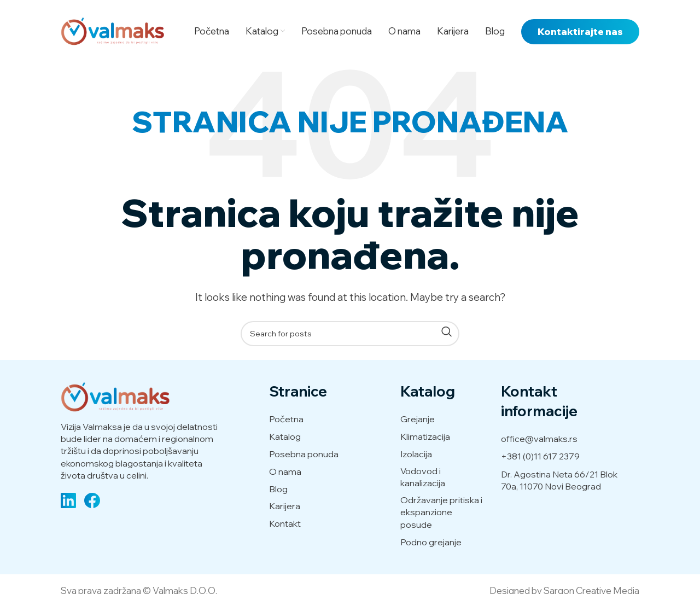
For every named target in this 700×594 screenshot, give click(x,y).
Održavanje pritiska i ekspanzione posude (441, 512)
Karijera (285, 506)
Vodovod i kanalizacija (423, 477)
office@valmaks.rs (539, 439)
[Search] (350, 334)
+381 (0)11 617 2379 (540, 456)
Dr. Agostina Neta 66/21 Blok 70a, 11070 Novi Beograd (559, 480)
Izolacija (416, 454)
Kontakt (285, 523)
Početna (286, 419)
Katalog (285, 436)
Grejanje (418, 419)
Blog (278, 489)
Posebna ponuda (304, 454)
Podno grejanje (431, 542)
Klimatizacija (425, 436)
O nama (285, 471)
